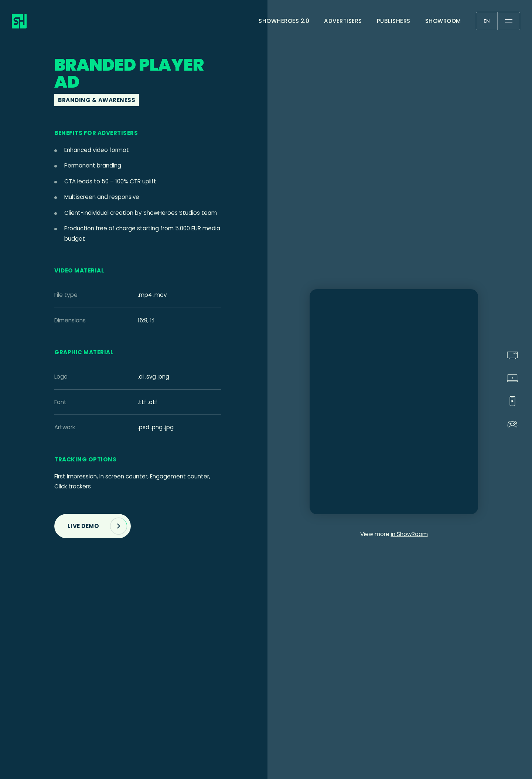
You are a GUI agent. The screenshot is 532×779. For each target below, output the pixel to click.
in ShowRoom (409, 534)
